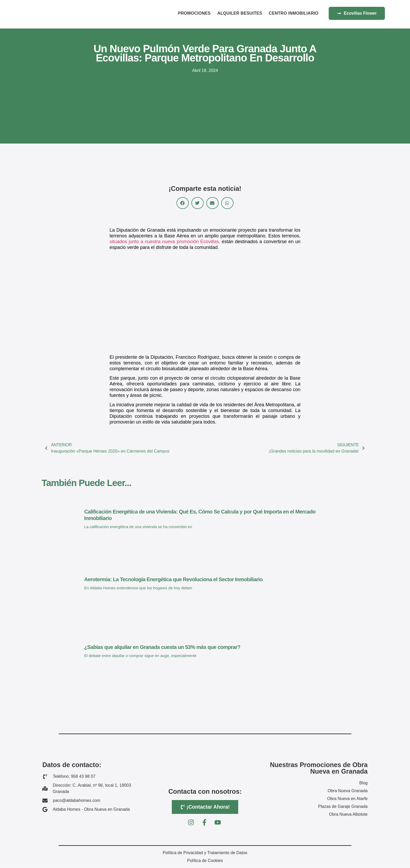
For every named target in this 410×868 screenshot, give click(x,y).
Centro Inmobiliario (294, 13)
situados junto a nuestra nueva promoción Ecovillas (164, 242)
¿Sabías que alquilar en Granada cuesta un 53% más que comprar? (162, 647)
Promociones (194, 13)
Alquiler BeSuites (240, 13)
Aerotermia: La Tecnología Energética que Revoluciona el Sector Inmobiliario (173, 579)
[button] (183, 203)
